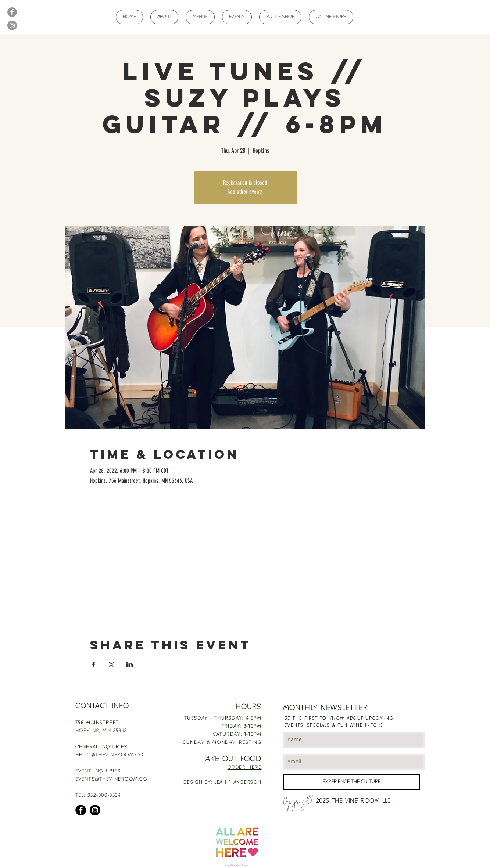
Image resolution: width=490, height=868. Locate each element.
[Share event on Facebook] (94, 664)
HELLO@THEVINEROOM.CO (110, 755)
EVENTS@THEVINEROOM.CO (112, 779)
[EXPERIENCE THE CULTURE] (352, 782)
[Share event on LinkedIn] (130, 664)
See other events (245, 192)
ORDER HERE (245, 768)
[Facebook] (12, 12)
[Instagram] (12, 25)
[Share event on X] (112, 664)
